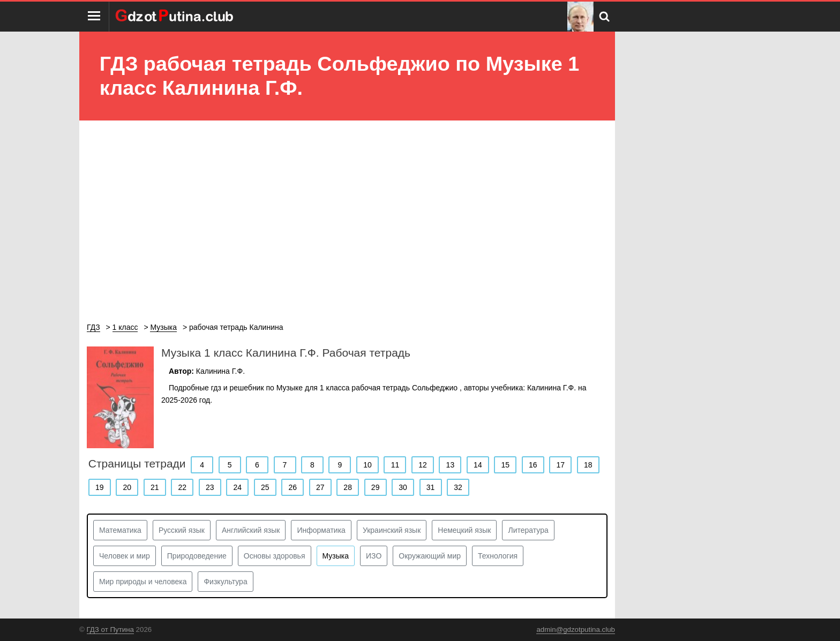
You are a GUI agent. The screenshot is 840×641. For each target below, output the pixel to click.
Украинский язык (392, 530)
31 (431, 487)
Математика (120, 530)
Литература (528, 530)
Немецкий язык (464, 530)
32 (458, 487)
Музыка (336, 556)
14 (478, 465)
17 (561, 465)
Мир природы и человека (143, 582)
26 (292, 487)
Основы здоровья (275, 556)
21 (155, 487)
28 (348, 487)
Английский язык (251, 530)
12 (423, 465)
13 (451, 465)
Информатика (321, 530)
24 (237, 487)
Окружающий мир (430, 556)
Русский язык (182, 530)
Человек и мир (125, 556)
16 (533, 465)
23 (210, 487)
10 (367, 465)
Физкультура (225, 582)
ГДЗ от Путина (110, 629)
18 (588, 465)
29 (376, 487)
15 (506, 465)
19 (100, 487)
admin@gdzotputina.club (576, 629)
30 (403, 487)
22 (182, 487)
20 (127, 487)
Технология (498, 556)
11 (395, 465)
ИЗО (374, 556)
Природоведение (197, 556)
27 (320, 487)
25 (265, 487)
